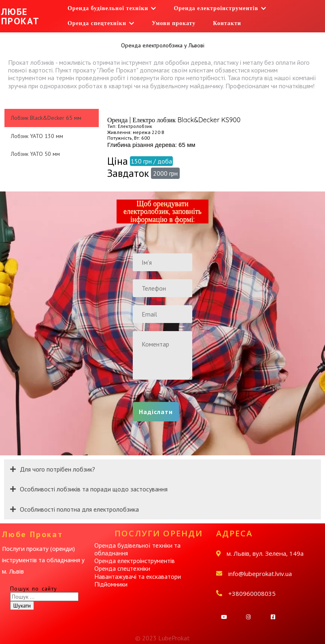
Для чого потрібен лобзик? (57, 469)
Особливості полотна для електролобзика (79, 509)
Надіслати (156, 412)
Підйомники (111, 584)
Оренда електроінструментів (135, 561)
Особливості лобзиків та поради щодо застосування (94, 489)
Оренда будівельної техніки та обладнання (137, 549)
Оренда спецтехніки (122, 568)
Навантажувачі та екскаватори (138, 576)
